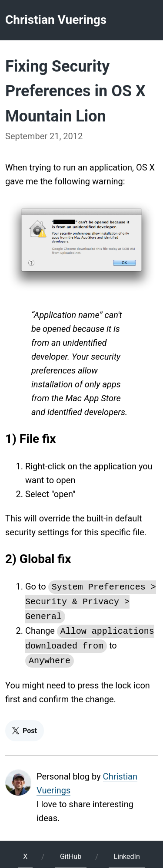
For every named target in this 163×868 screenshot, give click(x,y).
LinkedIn (127, 851)
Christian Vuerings (56, 20)
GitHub (71, 851)
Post (25, 726)
